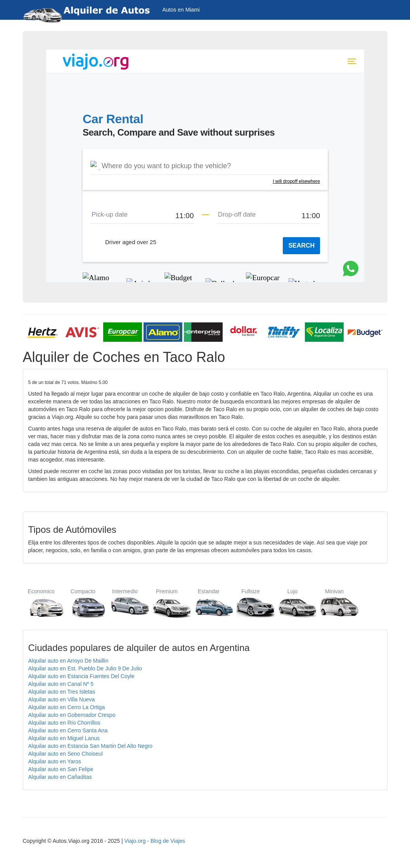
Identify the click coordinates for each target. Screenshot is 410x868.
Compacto (83, 603)
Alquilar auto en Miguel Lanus (64, 738)
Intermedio (125, 603)
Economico (41, 603)
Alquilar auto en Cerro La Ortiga (67, 707)
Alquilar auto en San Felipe (61, 769)
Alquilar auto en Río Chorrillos (64, 723)
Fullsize (251, 603)
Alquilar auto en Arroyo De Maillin (68, 661)
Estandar (209, 603)
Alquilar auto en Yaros (55, 761)
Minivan (335, 603)
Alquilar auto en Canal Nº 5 (61, 684)
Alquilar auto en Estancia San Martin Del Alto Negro (91, 746)
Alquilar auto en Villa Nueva (62, 699)
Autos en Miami (181, 10)
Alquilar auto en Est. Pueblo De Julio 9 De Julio (85, 668)
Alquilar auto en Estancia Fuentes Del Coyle (81, 676)
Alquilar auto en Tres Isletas (62, 692)
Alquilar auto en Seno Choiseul (66, 754)
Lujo (293, 603)
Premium (167, 603)
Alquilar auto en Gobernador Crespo (72, 715)
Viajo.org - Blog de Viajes (155, 841)
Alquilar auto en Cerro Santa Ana (68, 730)
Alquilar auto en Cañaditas (60, 777)
